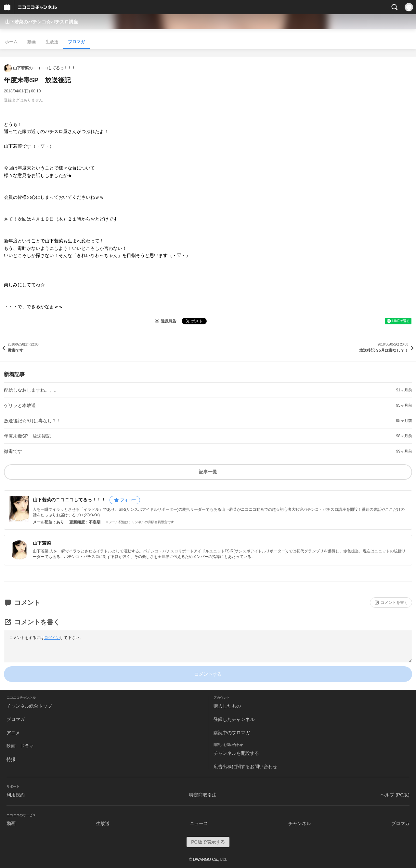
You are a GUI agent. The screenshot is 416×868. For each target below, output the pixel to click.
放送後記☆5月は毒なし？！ (32, 421)
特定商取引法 (203, 795)
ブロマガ (76, 42)
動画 (32, 42)
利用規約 (16, 795)
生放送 (52, 42)
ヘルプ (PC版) (395, 795)
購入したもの (227, 706)
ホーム (11, 42)
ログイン (52, 638)
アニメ (13, 733)
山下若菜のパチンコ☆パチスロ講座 (42, 22)
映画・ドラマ (20, 746)
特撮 (11, 759)
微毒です (13, 451)
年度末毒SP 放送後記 (27, 436)
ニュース (199, 823)
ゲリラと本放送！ (22, 405)
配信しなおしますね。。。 (31, 390)
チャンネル (300, 823)
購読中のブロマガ (232, 733)
